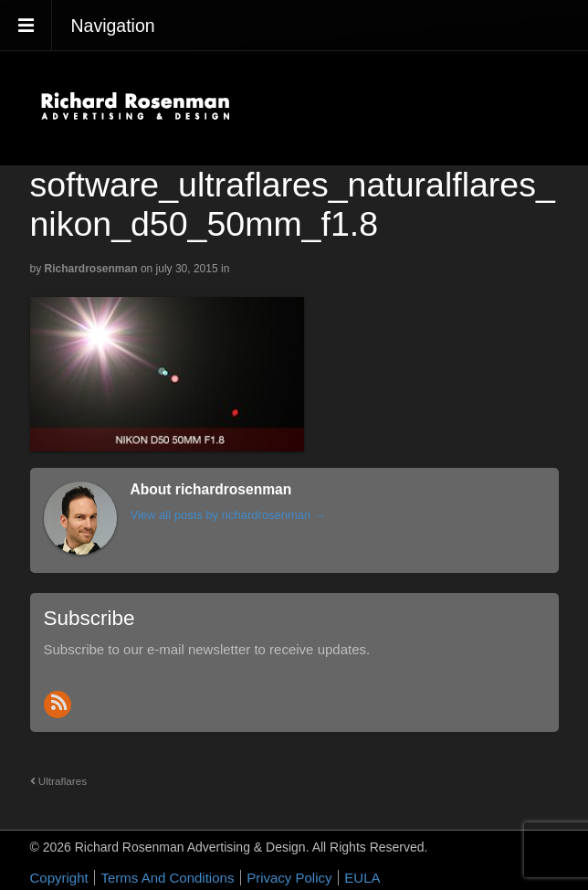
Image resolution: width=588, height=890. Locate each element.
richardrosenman (91, 269)
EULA (362, 878)
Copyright (59, 878)
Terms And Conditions (167, 878)
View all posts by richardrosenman (228, 515)
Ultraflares (59, 781)
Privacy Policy (289, 878)
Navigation (113, 26)
